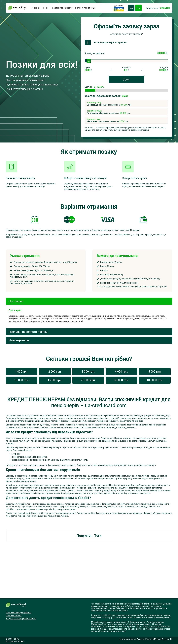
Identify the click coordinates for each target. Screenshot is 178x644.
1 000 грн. (22, 372)
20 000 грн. (88, 380)
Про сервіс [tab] (16, 301)
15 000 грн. (55, 380)
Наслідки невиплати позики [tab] (28, 332)
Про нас (46, 8)
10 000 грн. (22, 380)
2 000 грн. (55, 372)
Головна (36, 8)
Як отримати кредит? (62, 8)
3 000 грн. (88, 372)
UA (131, 8)
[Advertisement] (89, 573)
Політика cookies (14, 615)
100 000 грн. (155, 380)
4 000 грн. (121, 372)
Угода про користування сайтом (21, 618)
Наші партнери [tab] (19, 340)
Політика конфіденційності (19, 612)
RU (138, 8)
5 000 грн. (155, 372)
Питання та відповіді (85, 8)
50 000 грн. (122, 380)
